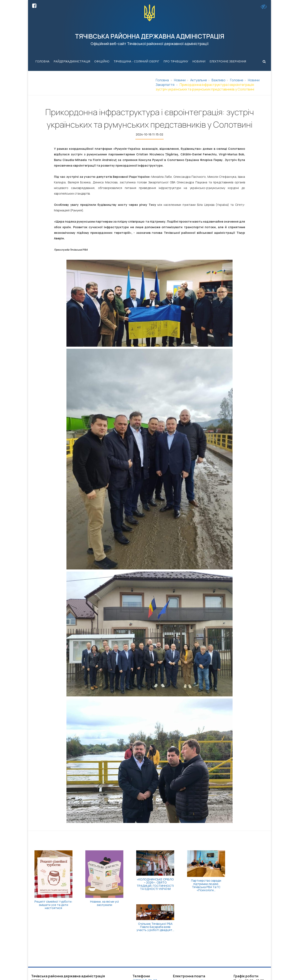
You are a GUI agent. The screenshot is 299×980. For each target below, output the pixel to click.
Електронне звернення (228, 61)
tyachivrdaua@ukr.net (189, 950)
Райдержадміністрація (72, 61)
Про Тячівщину (176, 61)
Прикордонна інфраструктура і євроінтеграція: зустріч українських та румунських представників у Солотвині (205, 87)
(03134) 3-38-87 (145, 945)
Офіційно (102, 61)
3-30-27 (139, 950)
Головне (237, 80)
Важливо (219, 80)
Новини (199, 61)
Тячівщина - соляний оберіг (136, 61)
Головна (42, 61)
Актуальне (199, 80)
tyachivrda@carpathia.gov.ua (195, 945)
